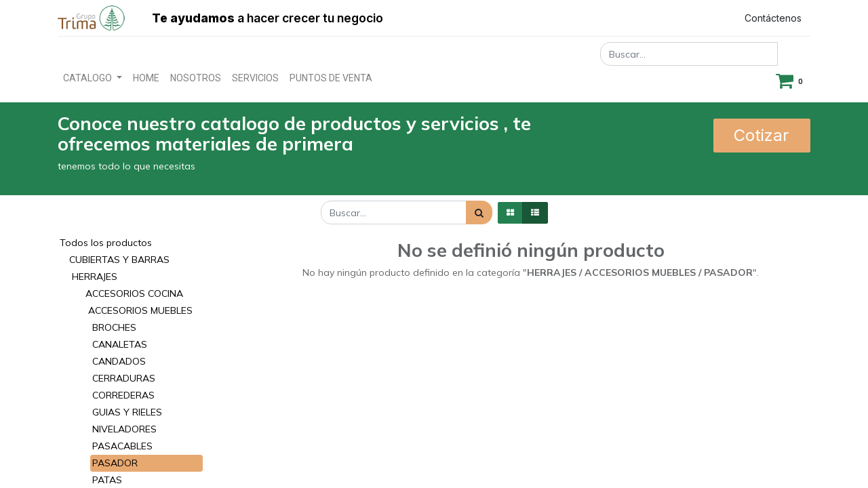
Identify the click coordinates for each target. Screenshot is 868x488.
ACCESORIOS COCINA (134, 293)
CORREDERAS (123, 395)
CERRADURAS (124, 378)
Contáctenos (773, 18)
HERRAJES (95, 277)
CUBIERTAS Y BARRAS (119, 260)
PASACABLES (122, 446)
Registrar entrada (672, 18)
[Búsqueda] (479, 212)
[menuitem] (146, 78)
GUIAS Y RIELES (127, 412)
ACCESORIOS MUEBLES (140, 310)
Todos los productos (106, 243)
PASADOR (115, 463)
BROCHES (114, 327)
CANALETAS (120, 344)
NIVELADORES (124, 429)
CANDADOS (119, 361)
